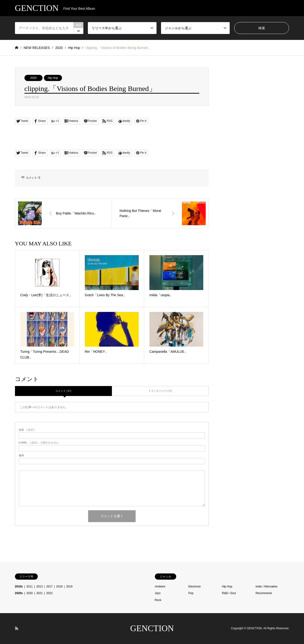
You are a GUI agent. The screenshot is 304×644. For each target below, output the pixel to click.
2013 (40, 587)
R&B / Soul (229, 593)
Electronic (195, 587)
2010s (19, 587)
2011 (30, 587)
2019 (69, 587)
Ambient (160, 587)
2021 (40, 593)
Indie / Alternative (266, 587)
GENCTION (152, 628)
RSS (17, 628)
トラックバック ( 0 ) (160, 391)
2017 (50, 587)
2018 (59, 587)
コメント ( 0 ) (63, 391)
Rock (158, 600)
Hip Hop (53, 78)
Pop (191, 593)
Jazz (158, 593)
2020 (33, 78)
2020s (19, 593)
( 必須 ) (27, 430)
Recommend (264, 593)
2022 (50, 593)
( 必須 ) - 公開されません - (40, 443)
